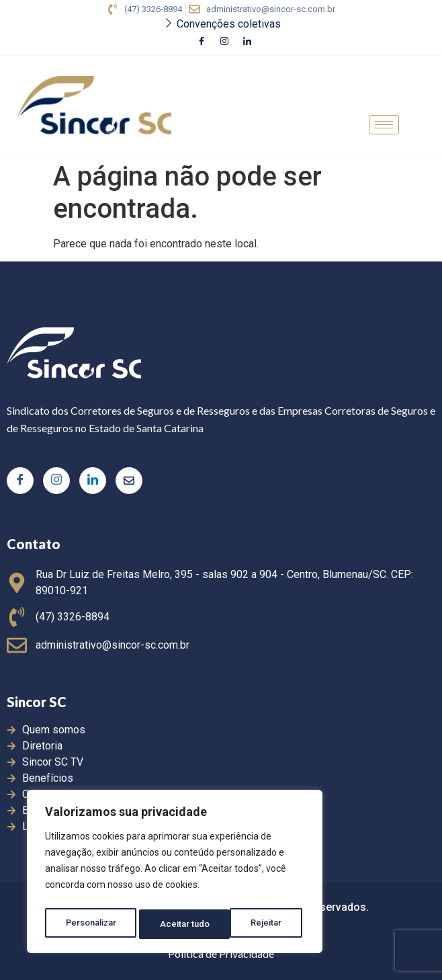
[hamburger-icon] (384, 125)
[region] (175, 874)
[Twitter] (129, 481)
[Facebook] (202, 42)
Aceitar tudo (261, 924)
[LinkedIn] (247, 42)
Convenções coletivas (229, 24)
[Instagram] (224, 42)
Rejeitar (177, 924)
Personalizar (91, 924)
